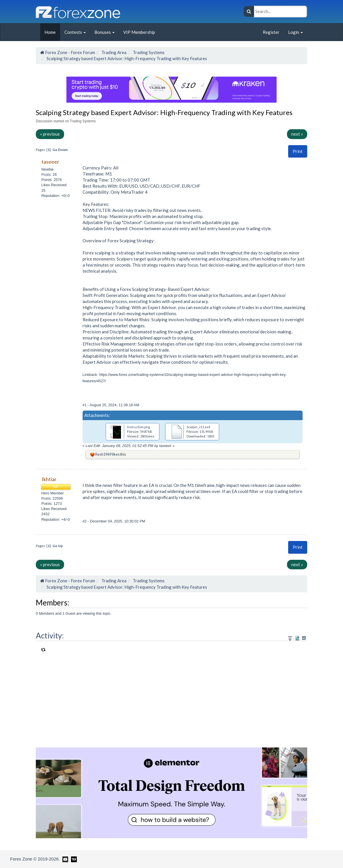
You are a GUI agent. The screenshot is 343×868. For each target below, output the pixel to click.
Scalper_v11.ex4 (198, 427)
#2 (85, 521)
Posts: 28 (49, 174)
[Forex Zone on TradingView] (73, 859)
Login (296, 32)
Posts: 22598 (52, 498)
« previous (50, 134)
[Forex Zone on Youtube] (65, 859)
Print (298, 151)
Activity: (50, 636)
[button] (298, 151)
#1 (85, 405)
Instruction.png (138, 427)
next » (297, 134)
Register (271, 32)
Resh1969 (103, 454)
